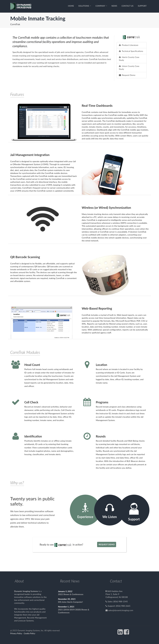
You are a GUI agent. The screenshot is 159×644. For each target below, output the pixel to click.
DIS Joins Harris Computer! (70, 602)
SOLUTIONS (85, 6)
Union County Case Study (129, 68)
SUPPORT (142, 6)
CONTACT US (128, 6)
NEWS (114, 6)
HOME (71, 6)
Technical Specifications (131, 51)
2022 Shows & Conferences (71, 594)
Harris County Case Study (129, 59)
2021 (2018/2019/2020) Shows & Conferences (74, 611)
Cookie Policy (29, 633)
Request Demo (127, 75)
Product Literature (129, 45)
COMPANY (101, 6)
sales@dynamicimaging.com (121, 610)
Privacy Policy (16, 633)
